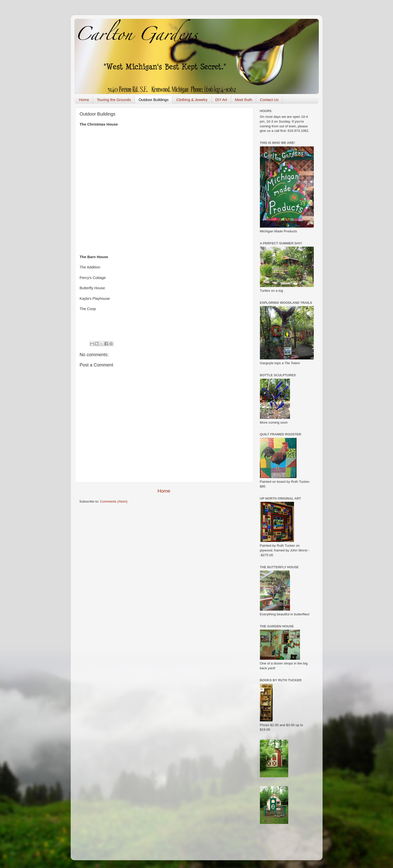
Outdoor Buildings (154, 100)
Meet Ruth (243, 100)
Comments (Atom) (114, 501)
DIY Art (221, 100)
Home (84, 100)
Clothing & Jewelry (192, 100)
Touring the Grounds (114, 100)
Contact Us (269, 100)
